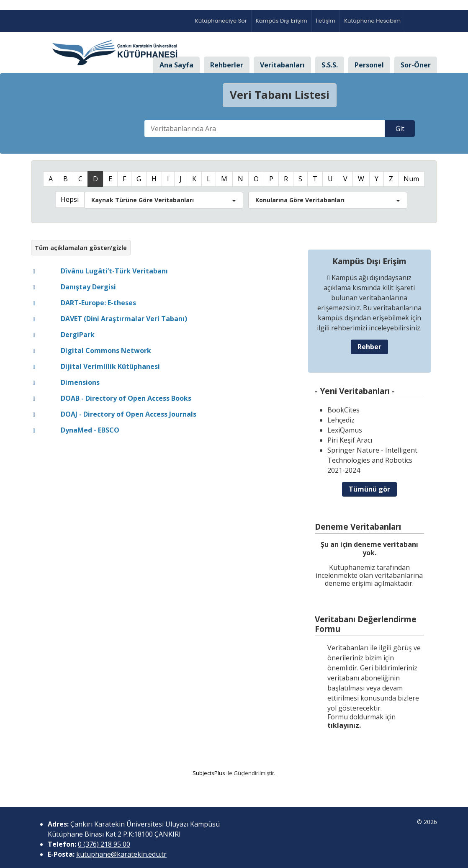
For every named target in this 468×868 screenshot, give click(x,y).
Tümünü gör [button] (369, 489)
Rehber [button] (369, 347)
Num (411, 179)
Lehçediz (341, 420)
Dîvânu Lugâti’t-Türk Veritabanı (114, 271)
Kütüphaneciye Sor (221, 21)
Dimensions (80, 382)
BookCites (343, 410)
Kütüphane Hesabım (372, 21)
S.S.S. (330, 65)
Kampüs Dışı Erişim (282, 21)
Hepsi (70, 199)
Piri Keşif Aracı (350, 440)
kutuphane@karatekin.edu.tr (121, 854)
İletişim (326, 21)
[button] (164, 200)
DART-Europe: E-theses (98, 303)
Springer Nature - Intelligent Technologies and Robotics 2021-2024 (372, 460)
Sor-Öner (416, 65)
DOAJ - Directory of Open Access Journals (129, 414)
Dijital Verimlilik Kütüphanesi (110, 366)
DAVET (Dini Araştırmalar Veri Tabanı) (124, 319)
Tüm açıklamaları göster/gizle (81, 248)
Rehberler (227, 65)
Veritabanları (282, 65)
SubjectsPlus (209, 773)
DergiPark (78, 335)
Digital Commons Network (106, 350)
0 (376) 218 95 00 (104, 844)
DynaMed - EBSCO (90, 430)
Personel (369, 65)
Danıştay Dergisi (88, 287)
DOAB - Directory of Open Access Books (126, 398)
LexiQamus (345, 430)
